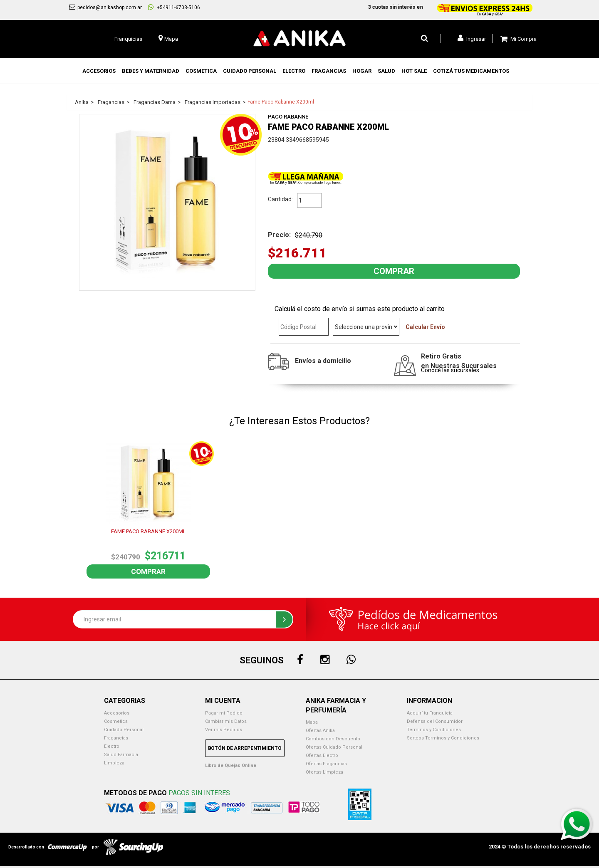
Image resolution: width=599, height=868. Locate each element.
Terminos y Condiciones (434, 730)
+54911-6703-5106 (174, 7)
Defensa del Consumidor (435, 721)
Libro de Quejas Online (231, 765)
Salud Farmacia (121, 755)
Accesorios (117, 713)
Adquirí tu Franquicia (430, 713)
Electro (112, 746)
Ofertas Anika (320, 731)
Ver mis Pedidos (224, 730)
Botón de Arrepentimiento (245, 748)
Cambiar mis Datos (226, 721)
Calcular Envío (425, 327)
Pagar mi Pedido (224, 713)
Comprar (148, 571)
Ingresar (472, 38)
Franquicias (128, 39)
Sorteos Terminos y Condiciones (443, 738)
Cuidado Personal (124, 730)
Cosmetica (116, 721)
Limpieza (114, 763)
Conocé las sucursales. (451, 370)
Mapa (312, 722)
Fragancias (116, 738)
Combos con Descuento (333, 739)
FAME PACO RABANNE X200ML (149, 531)
